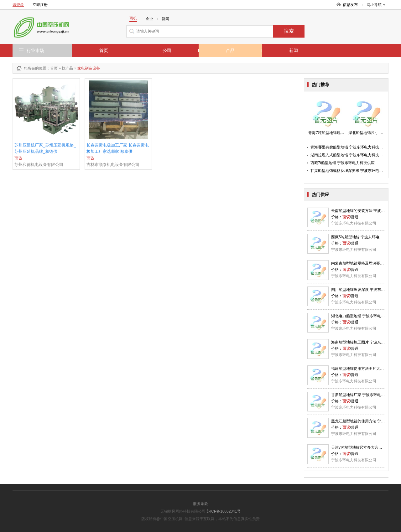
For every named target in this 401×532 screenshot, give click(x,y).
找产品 (67, 68)
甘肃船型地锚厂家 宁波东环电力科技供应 (365, 395)
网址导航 (376, 5)
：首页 (52, 68)
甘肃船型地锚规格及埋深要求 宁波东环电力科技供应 (354, 171)
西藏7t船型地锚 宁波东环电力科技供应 (343, 163)
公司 (167, 50)
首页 (104, 50)
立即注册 (40, 5)
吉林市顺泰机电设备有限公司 (113, 165)
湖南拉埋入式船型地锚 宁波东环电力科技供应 (349, 155)
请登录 (18, 5)
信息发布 (350, 5)
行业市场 (35, 50)
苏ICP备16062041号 (224, 511)
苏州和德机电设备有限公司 (39, 165)
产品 (230, 50)
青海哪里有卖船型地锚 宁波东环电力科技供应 (349, 147)
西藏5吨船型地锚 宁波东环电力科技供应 (365, 237)
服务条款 (200, 504)
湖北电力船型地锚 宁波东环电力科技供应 (365, 316)
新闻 (294, 50)
